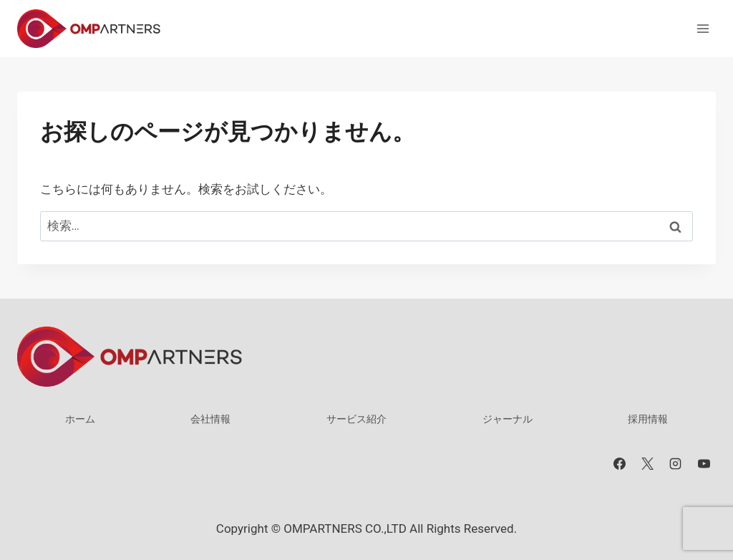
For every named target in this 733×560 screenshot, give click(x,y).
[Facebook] (620, 464)
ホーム (80, 419)
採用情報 (648, 419)
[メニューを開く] (703, 28)
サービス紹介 (356, 419)
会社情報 (210, 419)
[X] (648, 464)
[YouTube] (704, 464)
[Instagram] (676, 464)
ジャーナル (508, 419)
